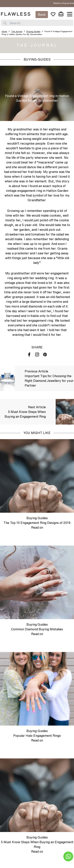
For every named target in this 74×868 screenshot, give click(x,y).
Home (4, 31)
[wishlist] (53, 14)
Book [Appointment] (42, 15)
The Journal (17, 31)
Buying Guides (33, 31)
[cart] (61, 14)
